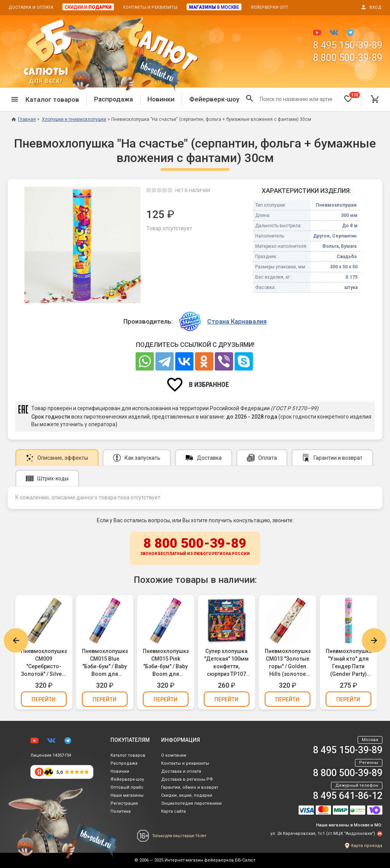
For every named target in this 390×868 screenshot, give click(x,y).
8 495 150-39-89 (348, 45)
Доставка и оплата (31, 7)
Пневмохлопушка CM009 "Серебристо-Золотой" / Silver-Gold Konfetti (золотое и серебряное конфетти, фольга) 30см (44, 663)
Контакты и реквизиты (150, 7)
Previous (16, 640)
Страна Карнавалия (237, 321)
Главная (24, 119)
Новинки (161, 99)
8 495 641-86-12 (348, 796)
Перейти (44, 700)
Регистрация (124, 803)
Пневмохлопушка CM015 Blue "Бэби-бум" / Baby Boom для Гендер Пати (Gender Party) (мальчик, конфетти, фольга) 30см (105, 663)
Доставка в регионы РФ (187, 779)
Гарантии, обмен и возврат (190, 787)
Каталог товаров (128, 755)
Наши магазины (127, 795)
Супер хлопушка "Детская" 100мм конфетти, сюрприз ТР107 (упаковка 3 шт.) (226, 663)
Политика (121, 811)
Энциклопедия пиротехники (191, 803)
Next (374, 640)
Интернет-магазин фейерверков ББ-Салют (210, 860)
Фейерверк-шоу (214, 99)
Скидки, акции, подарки (187, 795)
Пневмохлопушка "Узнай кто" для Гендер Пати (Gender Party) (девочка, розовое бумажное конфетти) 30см (348, 663)
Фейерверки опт (269, 7)
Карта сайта (173, 811)
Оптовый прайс (127, 787)
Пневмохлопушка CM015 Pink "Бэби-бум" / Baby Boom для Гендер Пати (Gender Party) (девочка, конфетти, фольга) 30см (166, 663)
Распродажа (113, 99)
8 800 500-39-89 (348, 58)
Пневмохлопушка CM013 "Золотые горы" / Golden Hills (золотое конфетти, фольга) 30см (288, 663)
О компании (174, 755)
